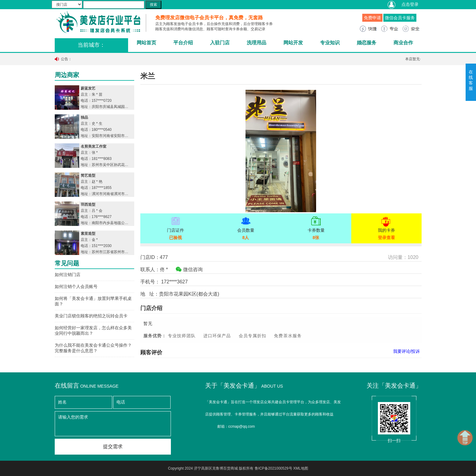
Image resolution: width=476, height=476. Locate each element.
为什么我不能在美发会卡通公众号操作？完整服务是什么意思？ (93, 348)
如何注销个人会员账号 (76, 286)
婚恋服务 (367, 43)
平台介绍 (183, 43)
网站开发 (293, 43)
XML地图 (301, 468)
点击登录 (410, 4)
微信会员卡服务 (400, 18)
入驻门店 (220, 43)
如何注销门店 (68, 275)
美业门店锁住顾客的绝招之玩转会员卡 (91, 316)
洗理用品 (256, 43)
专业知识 (330, 43)
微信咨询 (189, 269)
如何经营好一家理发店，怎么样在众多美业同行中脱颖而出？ (93, 330)
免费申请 (372, 18)
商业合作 (403, 43)
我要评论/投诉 (407, 351)
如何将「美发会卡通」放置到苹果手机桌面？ (93, 301)
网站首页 (146, 43)
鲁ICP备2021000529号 (273, 468)
